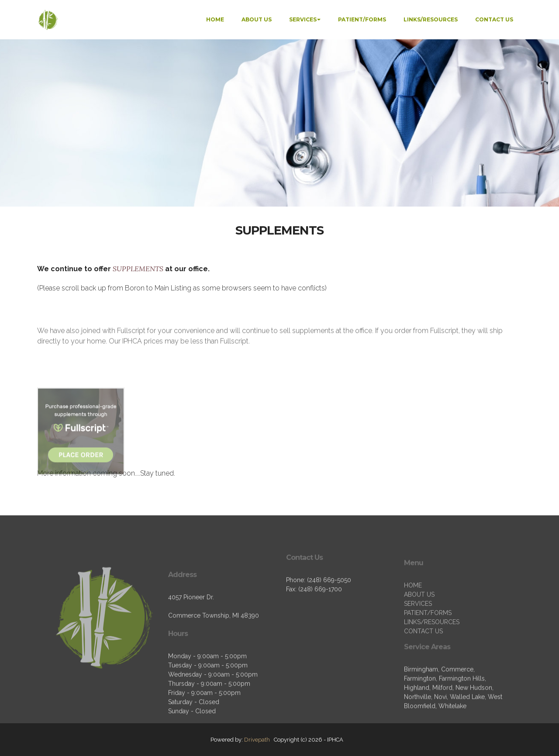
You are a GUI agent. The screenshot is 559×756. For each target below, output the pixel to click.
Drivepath (257, 740)
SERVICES (303, 19)
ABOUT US (257, 19)
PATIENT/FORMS (362, 19)
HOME (215, 19)
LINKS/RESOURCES (431, 19)
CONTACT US (494, 19)
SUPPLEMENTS (139, 269)
